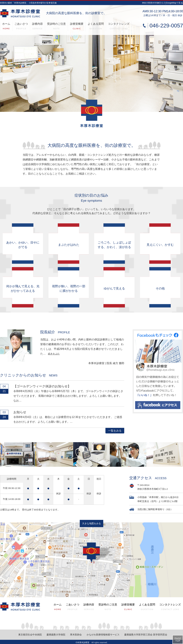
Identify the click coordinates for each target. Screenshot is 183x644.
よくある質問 (96, 27)
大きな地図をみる (91, 523)
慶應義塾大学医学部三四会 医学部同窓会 (146, 635)
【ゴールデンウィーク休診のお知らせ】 (42, 386)
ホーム (6, 27)
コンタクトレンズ (119, 27)
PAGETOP (178, 640)
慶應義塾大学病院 (56, 635)
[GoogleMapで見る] (174, 3)
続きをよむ (54, 354)
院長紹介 (55, 332)
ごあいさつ (21, 27)
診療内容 (37, 27)
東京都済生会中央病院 (30, 635)
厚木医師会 (76, 635)
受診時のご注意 (56, 27)
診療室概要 (77, 27)
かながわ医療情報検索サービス (103, 635)
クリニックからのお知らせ (29, 375)
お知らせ (20, 412)
